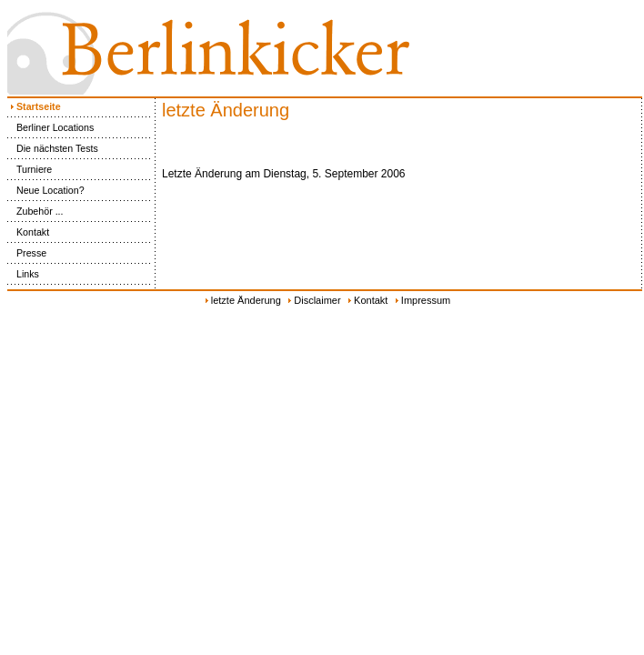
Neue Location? (46, 190)
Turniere (30, 169)
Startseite (34, 106)
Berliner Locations (50, 127)
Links (23, 274)
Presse (27, 253)
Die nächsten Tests (53, 148)
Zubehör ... (35, 211)
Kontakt (28, 232)
